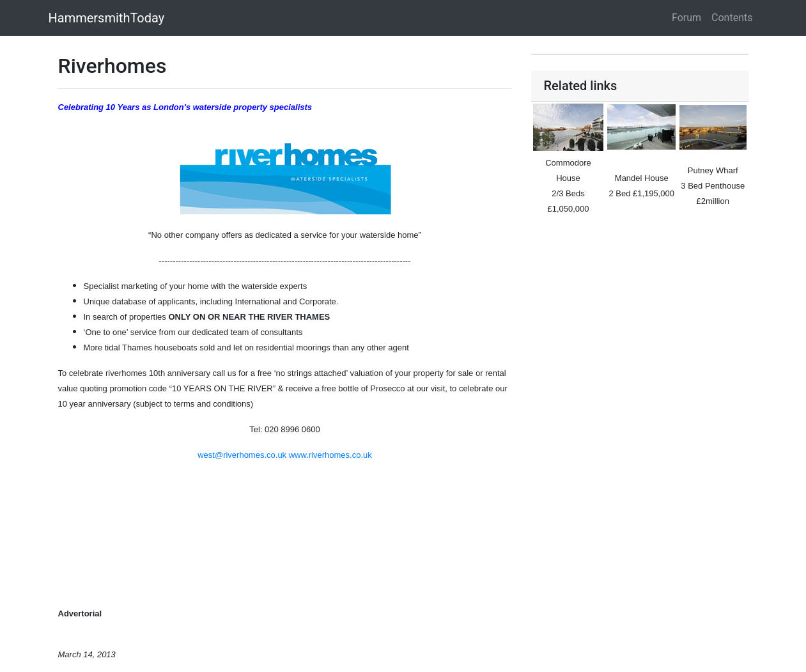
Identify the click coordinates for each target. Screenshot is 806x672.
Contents (732, 18)
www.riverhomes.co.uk (330, 455)
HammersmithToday (107, 18)
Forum (686, 18)
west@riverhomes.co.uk (242, 455)
